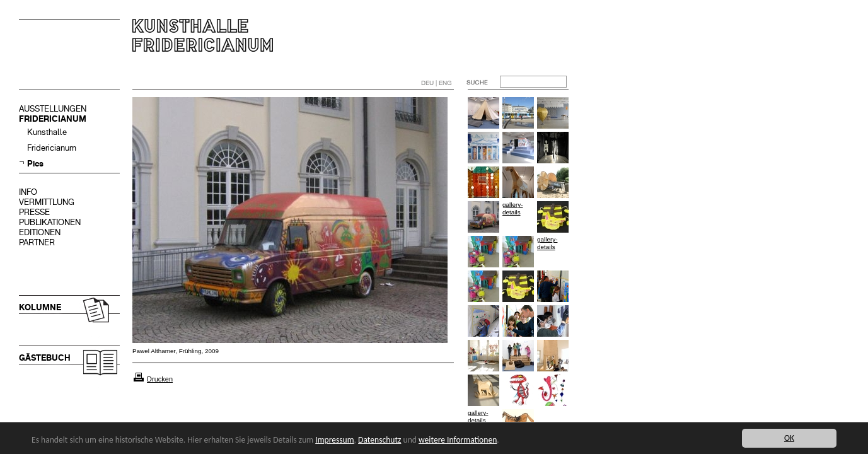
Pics (35, 164)
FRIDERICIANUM (53, 119)
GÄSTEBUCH (45, 358)
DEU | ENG (437, 83)
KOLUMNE (40, 307)
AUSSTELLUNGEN (53, 109)
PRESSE (34, 212)
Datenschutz (379, 440)
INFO (28, 192)
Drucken (160, 379)
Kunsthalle (47, 132)
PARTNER (37, 242)
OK (789, 438)
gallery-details (512, 208)
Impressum (334, 440)
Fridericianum (52, 148)
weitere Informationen (458, 440)
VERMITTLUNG (47, 202)
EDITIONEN (40, 232)
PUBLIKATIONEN (50, 222)
